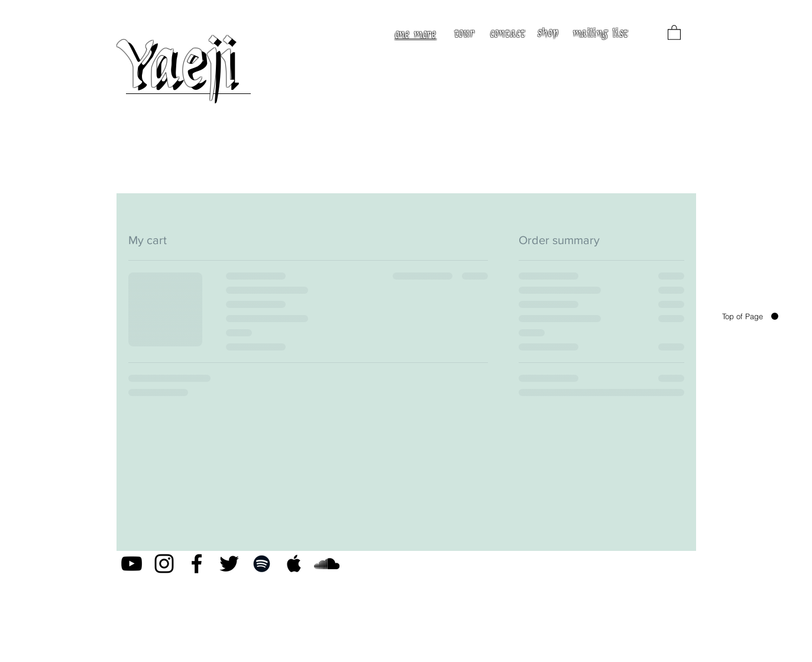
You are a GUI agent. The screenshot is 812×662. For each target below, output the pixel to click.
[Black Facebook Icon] (197, 564)
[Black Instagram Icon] (164, 564)
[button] (674, 32)
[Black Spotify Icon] (262, 564)
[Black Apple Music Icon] (294, 564)
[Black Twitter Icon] (229, 564)
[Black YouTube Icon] (132, 564)
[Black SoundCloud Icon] (327, 564)
